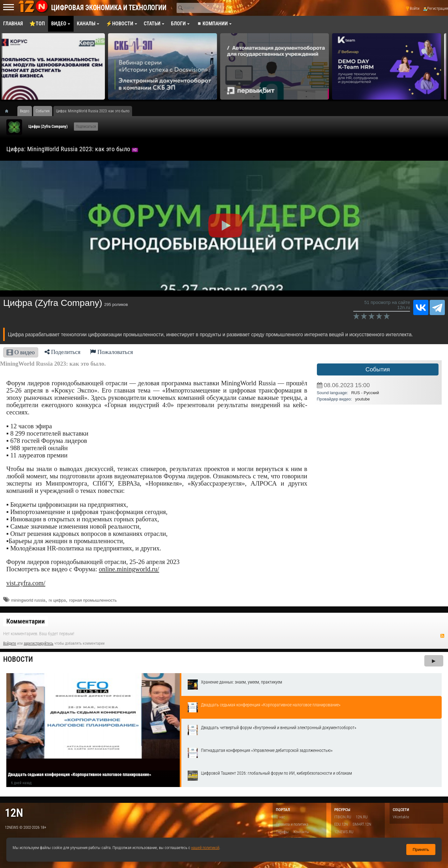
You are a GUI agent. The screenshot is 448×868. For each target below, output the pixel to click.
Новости (18, 659)
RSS (442, 636)
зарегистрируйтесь (39, 643)
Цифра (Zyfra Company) (48, 126)
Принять (421, 849)
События (378, 369)
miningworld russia (28, 600)
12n (14, 813)
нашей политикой (205, 848)
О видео (21, 352)
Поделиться (63, 352)
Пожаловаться (112, 352)
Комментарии (26, 621)
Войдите (10, 643)
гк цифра (57, 600)
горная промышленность (93, 600)
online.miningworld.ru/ (129, 569)
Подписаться (86, 127)
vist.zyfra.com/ (26, 583)
